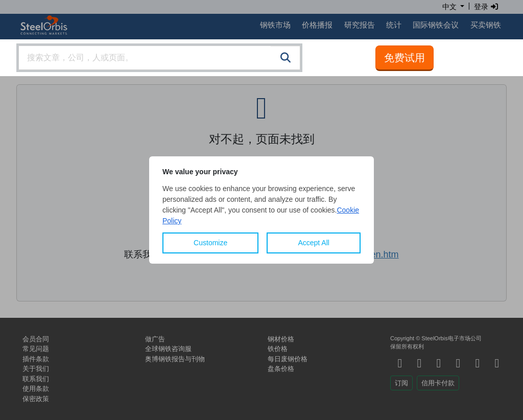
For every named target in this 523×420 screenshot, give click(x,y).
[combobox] (159, 58)
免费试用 (405, 58)
